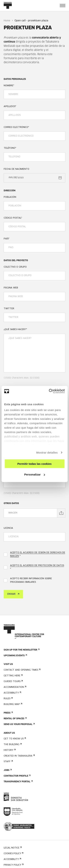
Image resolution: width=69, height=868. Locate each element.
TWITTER (9, 309)
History (9, 750)
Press (8, 713)
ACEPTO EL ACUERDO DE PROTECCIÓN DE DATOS (37, 566)
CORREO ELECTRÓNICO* (16, 127)
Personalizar (35, 474)
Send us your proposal (19, 724)
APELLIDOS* (10, 107)
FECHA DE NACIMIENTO (16, 169)
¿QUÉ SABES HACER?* (15, 330)
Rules (8, 699)
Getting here (13, 676)
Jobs (7, 770)
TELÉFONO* (10, 148)
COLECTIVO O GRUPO (15, 267)
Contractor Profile (17, 776)
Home (7, 21)
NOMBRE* (9, 86)
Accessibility (12, 693)
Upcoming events (15, 656)
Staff (8, 762)
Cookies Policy (13, 854)
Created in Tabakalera (19, 756)
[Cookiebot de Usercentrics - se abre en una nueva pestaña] (49, 391)
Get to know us (14, 739)
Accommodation (15, 687)
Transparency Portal (18, 782)
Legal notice (12, 848)
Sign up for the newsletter (21, 650)
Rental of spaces (15, 719)
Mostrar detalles (47, 453)
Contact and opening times (22, 670)
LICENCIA (8, 528)
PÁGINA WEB (11, 288)
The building (12, 744)
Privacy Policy (13, 865)
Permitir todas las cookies (35, 464)
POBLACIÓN (10, 197)
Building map (13, 704)
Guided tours (13, 681)
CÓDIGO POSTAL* (13, 218)
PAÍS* (7, 239)
